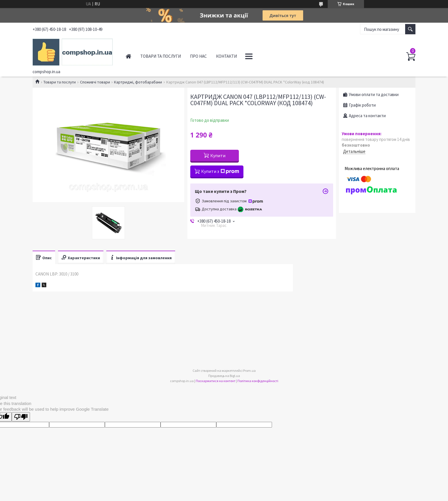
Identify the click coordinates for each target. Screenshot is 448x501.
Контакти (226, 56)
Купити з (220, 171)
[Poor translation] (21, 417)
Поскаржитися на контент (216, 381)
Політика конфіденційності (258, 381)
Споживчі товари (95, 82)
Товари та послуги (161, 56)
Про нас (198, 56)
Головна (128, 56)
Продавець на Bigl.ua (224, 376)
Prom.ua (249, 371)
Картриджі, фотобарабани (138, 82)
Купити (218, 155)
